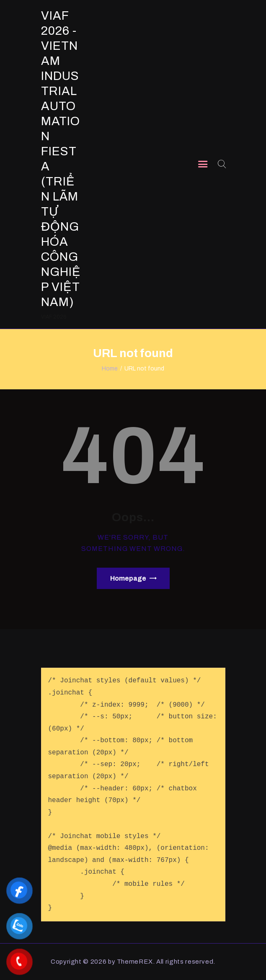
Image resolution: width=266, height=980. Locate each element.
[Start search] (221, 164)
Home (110, 369)
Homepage (128, 578)
